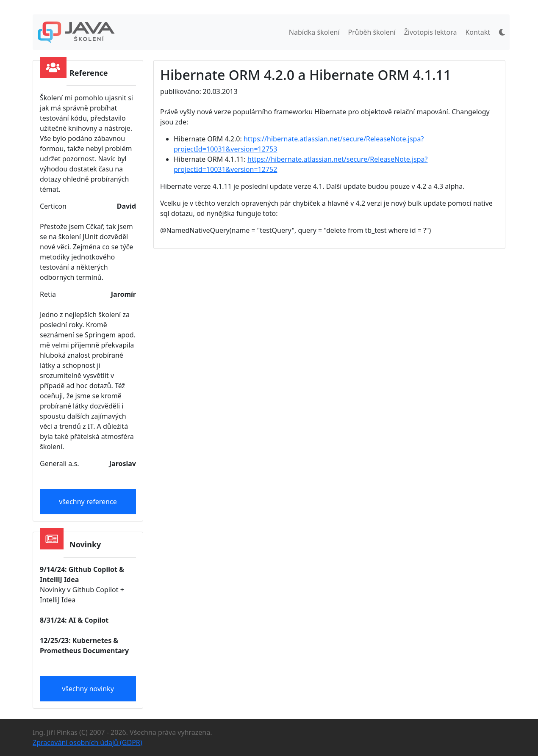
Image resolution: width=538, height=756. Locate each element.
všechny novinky (88, 689)
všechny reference (88, 502)
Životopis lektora (431, 32)
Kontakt (478, 32)
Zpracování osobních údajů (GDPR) (87, 742)
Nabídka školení (314, 32)
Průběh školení (372, 32)
